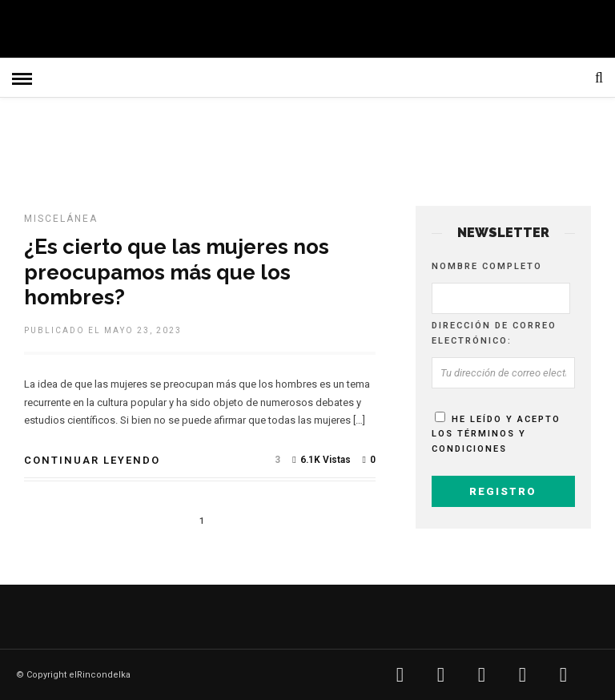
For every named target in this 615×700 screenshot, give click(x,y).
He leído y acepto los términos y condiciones (496, 434)
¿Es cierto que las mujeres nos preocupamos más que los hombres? (177, 272)
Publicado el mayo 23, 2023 (103, 330)
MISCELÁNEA (61, 219)
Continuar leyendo (92, 460)
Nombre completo (487, 266)
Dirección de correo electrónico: (494, 333)
